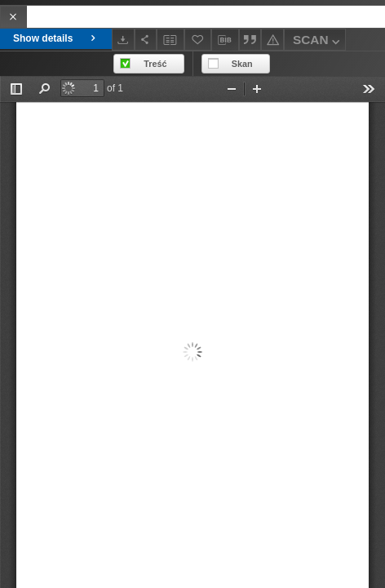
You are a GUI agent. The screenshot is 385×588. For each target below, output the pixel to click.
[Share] (146, 40)
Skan (242, 64)
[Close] (13, 17)
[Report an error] (272, 40)
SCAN (318, 42)
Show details (56, 38)
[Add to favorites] (198, 40)
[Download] (123, 40)
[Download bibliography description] (225, 40)
